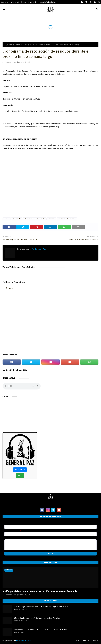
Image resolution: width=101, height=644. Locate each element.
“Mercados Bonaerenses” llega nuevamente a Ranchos (37, 618)
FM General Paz (10, 595)
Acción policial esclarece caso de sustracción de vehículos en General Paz (41, 591)
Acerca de (5, 2)
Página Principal (10, 45)
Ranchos (52, 219)
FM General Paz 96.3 (23, 641)
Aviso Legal (15, 2)
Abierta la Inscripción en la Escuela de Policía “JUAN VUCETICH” (40, 630)
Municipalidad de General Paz (35, 219)
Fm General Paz (10, 62)
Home (78, 641)
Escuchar (20, 470)
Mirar (20, 476)
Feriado (20, 45)
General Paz (17, 219)
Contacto (95, 641)
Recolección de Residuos (67, 219)
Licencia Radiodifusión (48, 2)
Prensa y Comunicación (29, 2)
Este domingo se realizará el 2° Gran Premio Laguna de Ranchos (41, 607)
